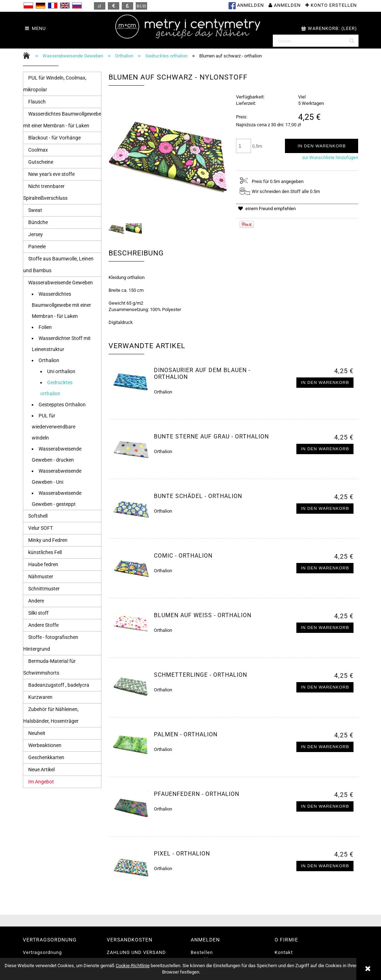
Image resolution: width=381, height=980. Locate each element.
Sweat (35, 210)
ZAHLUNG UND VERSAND (136, 952)
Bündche (38, 222)
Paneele (37, 247)
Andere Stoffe (43, 625)
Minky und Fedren (48, 540)
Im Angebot (41, 782)
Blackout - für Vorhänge (54, 138)
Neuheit (37, 733)
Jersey (36, 234)
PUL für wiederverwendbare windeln (54, 427)
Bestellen (202, 952)
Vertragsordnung (42, 952)
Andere (36, 601)
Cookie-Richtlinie (133, 966)
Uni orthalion (61, 371)
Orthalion (49, 360)
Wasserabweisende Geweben (61, 283)
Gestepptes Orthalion (62, 405)
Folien (45, 327)
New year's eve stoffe (51, 174)
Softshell (38, 516)
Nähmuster (41, 577)
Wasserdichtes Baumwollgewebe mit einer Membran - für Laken (61, 305)
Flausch (37, 102)
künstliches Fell (45, 552)
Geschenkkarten (46, 757)
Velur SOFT (41, 528)
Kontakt (284, 952)
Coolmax (38, 150)
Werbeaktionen (45, 745)
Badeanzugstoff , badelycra (59, 685)
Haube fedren (43, 564)
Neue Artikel (41, 770)
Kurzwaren (40, 697)
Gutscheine (41, 162)
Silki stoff (38, 613)
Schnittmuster (44, 589)
